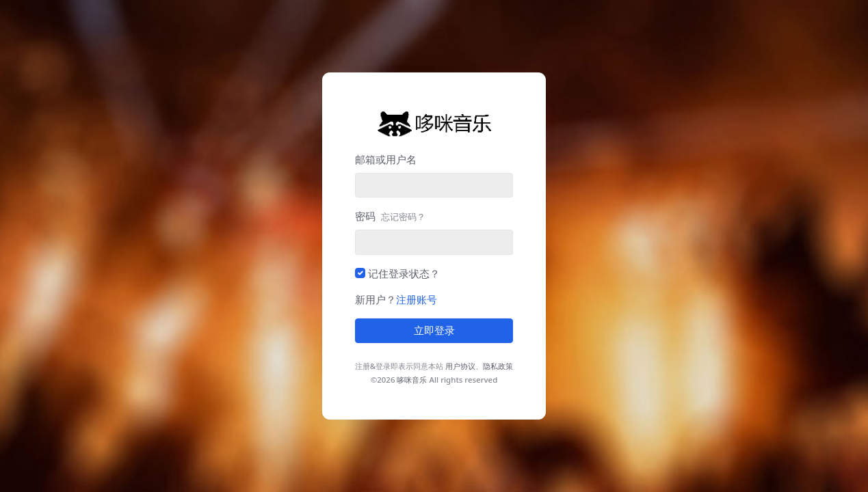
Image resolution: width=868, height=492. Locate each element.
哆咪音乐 (412, 380)
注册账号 (417, 299)
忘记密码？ (403, 217)
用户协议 (460, 366)
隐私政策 (498, 366)
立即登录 (434, 331)
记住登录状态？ (404, 273)
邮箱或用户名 (386, 159)
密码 (390, 216)
